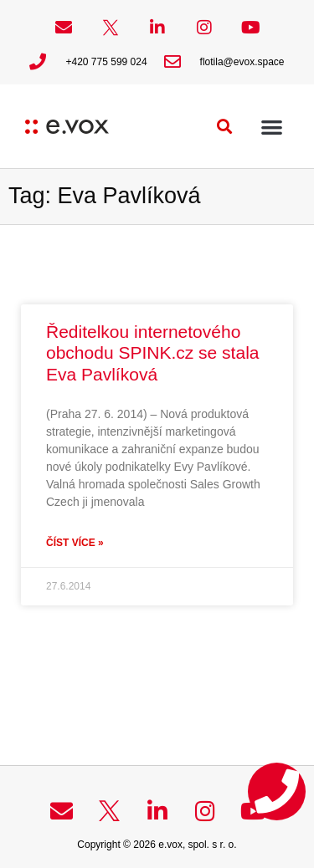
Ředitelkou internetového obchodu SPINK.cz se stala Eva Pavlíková (152, 352)
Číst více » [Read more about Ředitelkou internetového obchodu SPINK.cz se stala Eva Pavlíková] (75, 543)
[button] (225, 127)
